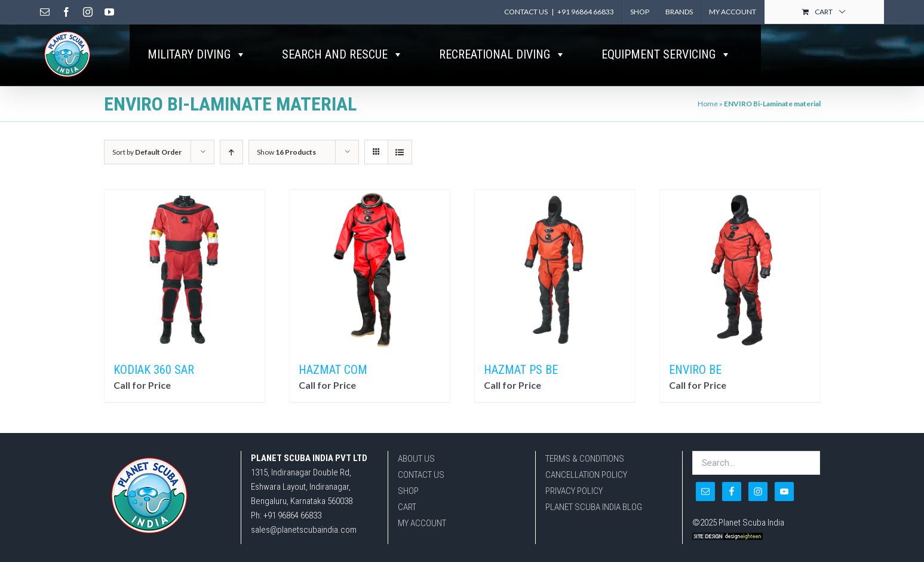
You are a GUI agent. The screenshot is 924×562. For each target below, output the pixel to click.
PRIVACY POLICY (574, 521)
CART (407, 537)
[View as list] (400, 182)
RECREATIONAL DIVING (502, 54)
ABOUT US (416, 489)
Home (708, 133)
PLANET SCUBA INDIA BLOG (594, 537)
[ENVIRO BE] (740, 300)
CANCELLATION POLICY (586, 505)
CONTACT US (421, 505)
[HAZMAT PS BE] (555, 300)
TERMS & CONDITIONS (585, 489)
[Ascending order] (231, 182)
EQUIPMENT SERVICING (666, 54)
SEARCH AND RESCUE (343, 54)
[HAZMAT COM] (370, 300)
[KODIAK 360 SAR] (185, 300)
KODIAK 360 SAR (154, 400)
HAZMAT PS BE (521, 400)
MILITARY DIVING (197, 54)
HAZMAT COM (333, 400)
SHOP (408, 521)
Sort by (147, 182)
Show (286, 182)
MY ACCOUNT (422, 553)
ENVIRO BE (695, 400)
